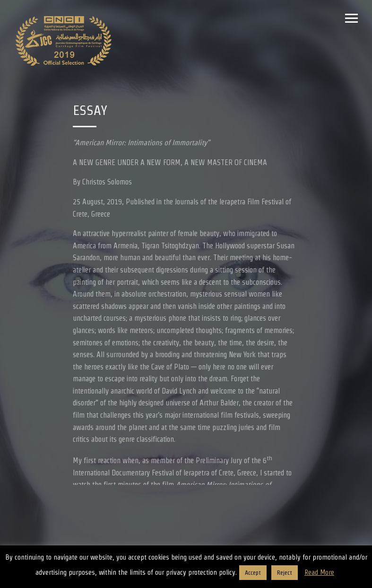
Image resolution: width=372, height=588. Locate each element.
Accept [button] (253, 573)
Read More (319, 572)
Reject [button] (285, 573)
